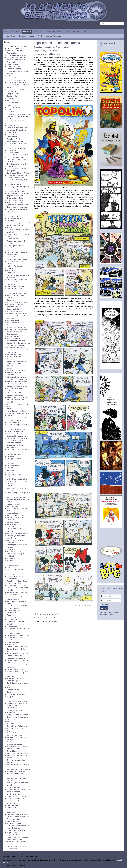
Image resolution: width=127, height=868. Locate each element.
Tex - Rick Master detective (17, 733)
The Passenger (12, 742)
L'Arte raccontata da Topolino (17, 418)
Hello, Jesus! (12, 268)
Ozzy (9, 572)
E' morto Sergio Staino (15, 203)
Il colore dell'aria (13, 309)
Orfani (9, 567)
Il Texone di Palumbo (14, 357)
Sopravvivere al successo (16, 694)
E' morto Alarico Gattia (15, 198)
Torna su (121, 866)
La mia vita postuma (14, 454)
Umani (9, 785)
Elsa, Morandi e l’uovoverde (17, 207)
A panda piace (12, 53)
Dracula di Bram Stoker (15, 178)
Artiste (9, 76)
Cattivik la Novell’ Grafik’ (16, 121)
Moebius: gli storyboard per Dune (19, 536)
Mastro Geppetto (13, 506)
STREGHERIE (12, 708)
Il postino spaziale (13, 336)
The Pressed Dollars (14, 744)
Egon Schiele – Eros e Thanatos (19, 205)
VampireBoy (11, 808)
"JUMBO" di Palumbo (15, 48)
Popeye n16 (11, 617)
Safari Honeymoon (14, 642)
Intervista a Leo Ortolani (16, 393)
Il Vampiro (11, 359)
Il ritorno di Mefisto (14, 338)
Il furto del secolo (13, 323)
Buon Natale (11, 112)
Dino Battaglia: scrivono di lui (17, 164)
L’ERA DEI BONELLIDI (15, 434)
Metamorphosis (12, 513)
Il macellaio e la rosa (14, 325)
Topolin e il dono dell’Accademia (19, 753)
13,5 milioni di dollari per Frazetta (19, 51)
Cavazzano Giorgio (53, 618)
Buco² (9, 110)
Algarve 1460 (12, 62)
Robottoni (10, 640)
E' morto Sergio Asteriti (15, 200)
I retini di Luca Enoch (14, 289)
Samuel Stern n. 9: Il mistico (17, 647)
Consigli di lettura (13, 150)
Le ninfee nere (12, 463)
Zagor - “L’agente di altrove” (17, 830)
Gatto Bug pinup (13, 248)
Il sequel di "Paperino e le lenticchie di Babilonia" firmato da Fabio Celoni (19, 350)
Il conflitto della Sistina (15, 311)
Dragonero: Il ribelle (14, 184)
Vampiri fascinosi (13, 810)
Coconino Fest (12, 137)
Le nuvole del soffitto (14, 465)
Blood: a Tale (12, 105)
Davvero (10, 162)
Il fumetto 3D (12, 318)
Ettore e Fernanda (13, 214)
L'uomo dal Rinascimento (16, 429)
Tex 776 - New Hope (14, 735)
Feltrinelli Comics (13, 216)
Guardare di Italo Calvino (16, 261)
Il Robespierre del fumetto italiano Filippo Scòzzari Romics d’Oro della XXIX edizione (18, 343)
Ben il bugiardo (12, 98)
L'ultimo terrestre (13, 422)
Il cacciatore (11, 300)
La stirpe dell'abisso (14, 459)
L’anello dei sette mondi (15, 431)
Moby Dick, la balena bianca (17, 533)
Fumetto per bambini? (15, 246)
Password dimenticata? (108, 614)
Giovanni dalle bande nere (16, 257)
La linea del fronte (13, 452)
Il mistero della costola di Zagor (18, 327)
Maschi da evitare (13, 504)
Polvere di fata (12, 613)
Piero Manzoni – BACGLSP (17, 606)
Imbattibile (11, 366)
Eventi (84, 32)
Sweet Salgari (12, 719)
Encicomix (27, 32)
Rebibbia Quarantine (14, 633)
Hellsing (10, 271)
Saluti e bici (11, 644)
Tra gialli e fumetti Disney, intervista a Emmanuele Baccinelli (16, 774)
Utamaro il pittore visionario (17, 46)
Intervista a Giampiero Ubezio (18, 386)
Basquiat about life (14, 94)
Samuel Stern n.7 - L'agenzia (17, 672)
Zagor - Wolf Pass (13, 835)
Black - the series (13, 103)
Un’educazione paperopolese (17, 796)
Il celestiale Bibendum (15, 305)
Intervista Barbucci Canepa (17, 400)
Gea (8, 250)
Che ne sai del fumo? (15, 125)
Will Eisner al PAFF (14, 823)
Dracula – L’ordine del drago (17, 175)
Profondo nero (12, 620)
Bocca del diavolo (13, 107)
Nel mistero (11, 549)
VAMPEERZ (11, 803)
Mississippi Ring (13, 522)
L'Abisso (10, 416)
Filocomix (10, 221)
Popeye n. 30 (12, 615)
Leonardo (10, 470)
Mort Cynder (11, 538)
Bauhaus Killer (12, 96)
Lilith (9, 477)
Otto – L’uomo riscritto (15, 570)
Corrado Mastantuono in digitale (18, 155)
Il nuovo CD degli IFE (15, 332)
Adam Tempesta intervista (16, 55)
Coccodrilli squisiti (13, 135)
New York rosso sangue (15, 554)
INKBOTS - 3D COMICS (16, 370)
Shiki (9, 688)
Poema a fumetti (13, 608)
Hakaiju (10, 264)
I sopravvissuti (12, 291)
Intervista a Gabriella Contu (17, 382)
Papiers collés (12, 595)
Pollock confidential (14, 610)
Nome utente (103, 595)
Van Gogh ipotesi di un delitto (18, 814)
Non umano (11, 558)
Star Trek (10, 699)
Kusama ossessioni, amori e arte (19, 413)
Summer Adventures (14, 710)
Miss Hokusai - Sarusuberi (16, 515)
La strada (10, 461)
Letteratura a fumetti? (15, 474)
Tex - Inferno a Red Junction (17, 726)
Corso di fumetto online (53, 32)
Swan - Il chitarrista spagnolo (17, 717)
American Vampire (14, 67)
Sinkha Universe (13, 690)
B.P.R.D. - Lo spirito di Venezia (18, 80)
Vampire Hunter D (13, 805)
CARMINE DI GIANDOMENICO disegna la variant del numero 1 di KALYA (18, 116)
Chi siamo (38, 32)
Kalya (9, 409)
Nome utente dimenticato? (109, 612)
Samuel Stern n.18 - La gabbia (18, 654)
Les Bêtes (11, 472)
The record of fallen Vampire (17, 746)
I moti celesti (11, 284)
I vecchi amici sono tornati (16, 293)
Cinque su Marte (13, 132)
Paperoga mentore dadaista (17, 592)
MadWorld (11, 486)
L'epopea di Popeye (14, 420)
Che (8, 123)
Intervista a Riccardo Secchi (17, 397)
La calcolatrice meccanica (16, 436)
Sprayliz (10, 697)
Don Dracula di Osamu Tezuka (18, 173)
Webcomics (16, 32)
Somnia (10, 692)
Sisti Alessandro (51, 621)
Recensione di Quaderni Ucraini (18, 635)
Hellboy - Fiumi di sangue (16, 266)
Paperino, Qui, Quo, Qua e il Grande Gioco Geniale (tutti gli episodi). (18, 588)
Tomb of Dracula (13, 751)
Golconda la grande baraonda (18, 259)
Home (6, 32)
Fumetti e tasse (12, 239)
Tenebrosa (11, 724)
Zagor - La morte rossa (15, 833)
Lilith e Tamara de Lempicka (17, 479)
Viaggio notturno (13, 821)
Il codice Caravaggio (14, 307)
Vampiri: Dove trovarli (15, 812)
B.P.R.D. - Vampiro (14, 78)
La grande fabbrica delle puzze (18, 450)
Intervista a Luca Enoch (15, 395)
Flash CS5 (11, 227)
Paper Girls (11, 574)
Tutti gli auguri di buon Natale (18, 783)
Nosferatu (10, 561)
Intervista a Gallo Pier (15, 384)
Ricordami (105, 605)
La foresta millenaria (14, 443)
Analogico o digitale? (14, 69)
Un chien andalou (13, 787)
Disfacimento (12, 166)
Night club (11, 556)
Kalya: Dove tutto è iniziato (17, 411)
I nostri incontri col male (15, 286)
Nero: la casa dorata (14, 552)
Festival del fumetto (72, 32)
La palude (10, 456)
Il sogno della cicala (14, 354)
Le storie (10, 468)
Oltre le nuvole (12, 563)
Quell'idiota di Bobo (14, 626)
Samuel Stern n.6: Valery (16, 669)
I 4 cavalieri (11, 273)
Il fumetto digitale (13, 320)
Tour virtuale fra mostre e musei (18, 769)
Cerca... (100, 22)
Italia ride (10, 402)
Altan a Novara (12, 64)
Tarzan (9, 722)
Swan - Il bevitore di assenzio (18, 715)
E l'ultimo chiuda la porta (16, 191)
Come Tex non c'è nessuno (17, 148)
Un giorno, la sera (13, 794)
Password (103, 600)
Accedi (104, 608)
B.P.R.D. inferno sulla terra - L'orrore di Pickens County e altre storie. (19, 85)
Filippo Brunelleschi (14, 218)
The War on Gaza (13, 749)
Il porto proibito (12, 334)
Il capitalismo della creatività (17, 302)
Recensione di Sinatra (15, 638)
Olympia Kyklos (13, 565)
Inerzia (9, 368)
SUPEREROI (12, 712)
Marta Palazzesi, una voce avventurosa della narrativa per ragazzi (18, 499)
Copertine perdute (13, 153)
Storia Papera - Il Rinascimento (18, 701)
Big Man (10, 101)
